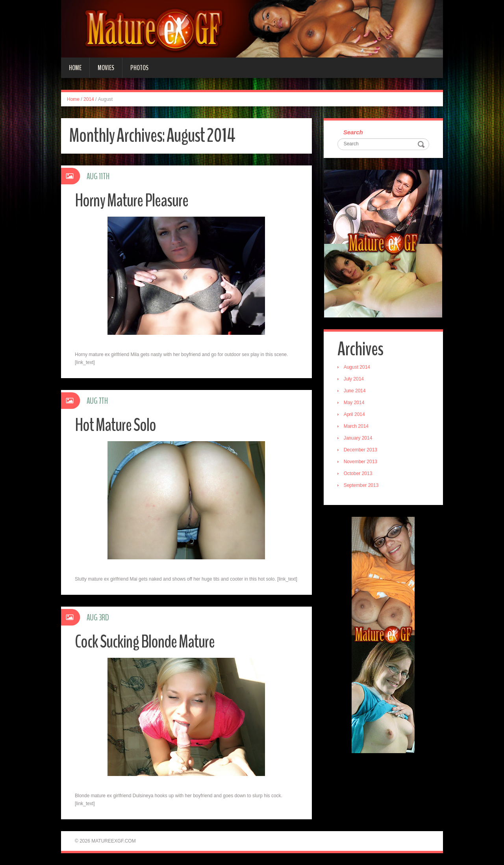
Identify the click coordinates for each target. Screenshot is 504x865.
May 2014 (354, 403)
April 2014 (354, 414)
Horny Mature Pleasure (132, 201)
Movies (106, 68)
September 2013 (361, 485)
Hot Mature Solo (115, 425)
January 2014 (358, 438)
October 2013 (358, 473)
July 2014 (354, 379)
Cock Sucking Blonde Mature (145, 642)
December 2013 (360, 450)
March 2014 (356, 426)
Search (353, 132)
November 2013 (360, 462)
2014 (89, 99)
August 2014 (357, 367)
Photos (139, 68)
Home (75, 68)
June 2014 (355, 391)
